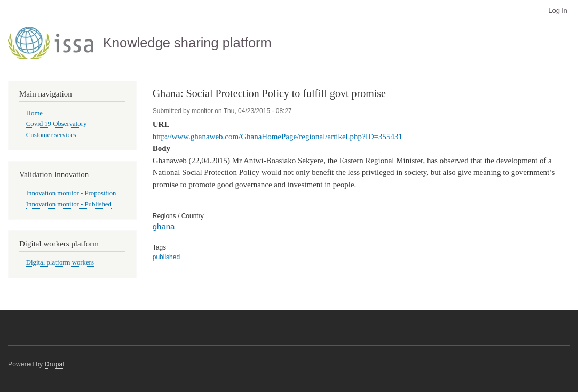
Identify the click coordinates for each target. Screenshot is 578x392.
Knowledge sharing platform (187, 43)
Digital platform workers (60, 262)
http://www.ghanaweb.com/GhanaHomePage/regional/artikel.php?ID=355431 (278, 137)
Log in (557, 10)
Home (34, 113)
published (166, 257)
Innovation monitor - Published (69, 204)
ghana (164, 226)
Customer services (51, 135)
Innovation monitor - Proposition (71, 193)
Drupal (55, 364)
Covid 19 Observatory (57, 124)
